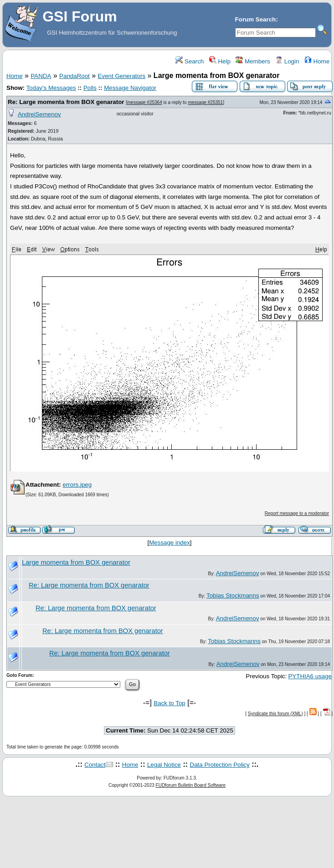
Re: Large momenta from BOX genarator (66, 102)
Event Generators (122, 76)
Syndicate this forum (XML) (275, 714)
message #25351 (205, 102)
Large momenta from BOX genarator (76, 562)
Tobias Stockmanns (233, 595)
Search (190, 61)
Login (287, 61)
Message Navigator (130, 88)
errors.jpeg (77, 485)
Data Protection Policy (220, 765)
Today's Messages (51, 88)
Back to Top (169, 703)
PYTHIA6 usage (310, 676)
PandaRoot (75, 76)
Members (253, 61)
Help (220, 61)
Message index (170, 543)
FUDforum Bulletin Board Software (191, 785)
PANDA (41, 76)
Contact (95, 765)
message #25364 (145, 102)
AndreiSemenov (39, 114)
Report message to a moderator (297, 513)
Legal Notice (164, 765)
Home (317, 61)
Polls (90, 88)
